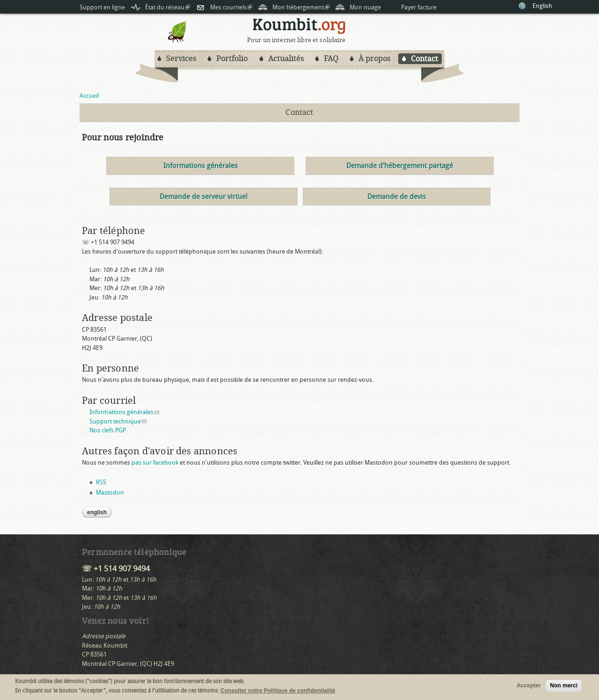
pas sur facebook (155, 463)
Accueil (89, 96)
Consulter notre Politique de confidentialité (278, 691)
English (542, 6)
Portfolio (232, 59)
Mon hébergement (301, 7)
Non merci (564, 686)
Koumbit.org (299, 27)
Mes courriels (231, 7)
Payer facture (419, 7)
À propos (374, 59)
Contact (424, 59)
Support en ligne (102, 7)
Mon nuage (365, 7)
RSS (101, 482)
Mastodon (110, 492)
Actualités (286, 59)
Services (181, 59)
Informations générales (124, 412)
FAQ (331, 59)
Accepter (529, 686)
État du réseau (168, 7)
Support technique (118, 421)
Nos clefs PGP (108, 430)
